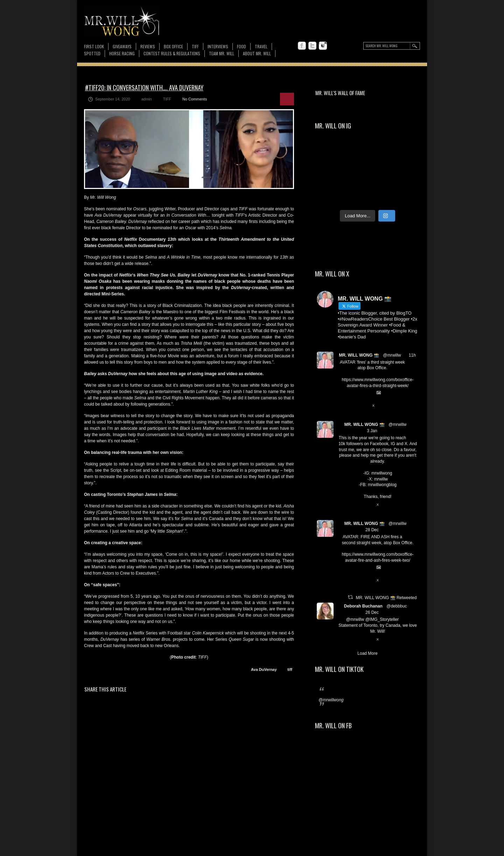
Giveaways (122, 46)
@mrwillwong (331, 700)
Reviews (148, 46)
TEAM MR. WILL (222, 53)
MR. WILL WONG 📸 (359, 355)
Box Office (173, 46)
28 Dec (372, 530)
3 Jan (372, 431)
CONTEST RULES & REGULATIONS (172, 53)
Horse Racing (122, 53)
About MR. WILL (257, 53)
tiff (290, 669)
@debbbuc (397, 606)
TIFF (195, 46)
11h (412, 355)
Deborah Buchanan (363, 606)
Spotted (92, 53)
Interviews (218, 46)
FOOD (241, 46)
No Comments (195, 99)
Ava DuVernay (264, 669)
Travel (261, 46)
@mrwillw (392, 355)
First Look (94, 46)
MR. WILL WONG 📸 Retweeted (386, 598)
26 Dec (372, 612)
